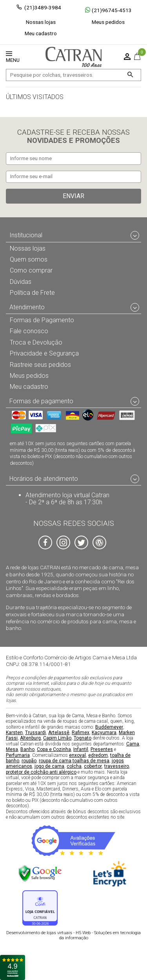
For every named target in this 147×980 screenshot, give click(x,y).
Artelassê (59, 733)
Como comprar (31, 270)
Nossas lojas (41, 22)
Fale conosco (29, 331)
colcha (74, 766)
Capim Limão (57, 738)
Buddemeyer (109, 727)
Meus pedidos (108, 22)
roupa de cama (55, 761)
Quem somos (29, 259)
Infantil (81, 749)
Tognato (83, 738)
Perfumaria (18, 755)
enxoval (77, 755)
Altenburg (30, 738)
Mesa (12, 749)
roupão (29, 761)
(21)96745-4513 (108, 10)
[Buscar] (130, 75)
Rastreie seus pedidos (40, 364)
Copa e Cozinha (54, 749)
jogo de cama (49, 766)
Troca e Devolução (36, 342)
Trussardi (35, 733)
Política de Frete (32, 293)
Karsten (14, 733)
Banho (27, 749)
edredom (98, 755)
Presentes (102, 749)
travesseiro (117, 766)
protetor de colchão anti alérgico (41, 772)
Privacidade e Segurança (44, 353)
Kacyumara (104, 733)
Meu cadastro (41, 33)
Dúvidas (21, 281)
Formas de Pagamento (42, 320)
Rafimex (81, 733)
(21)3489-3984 (43, 7)
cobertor (93, 766)
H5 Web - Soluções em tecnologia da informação (73, 935)
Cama (133, 744)
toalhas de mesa (91, 761)
